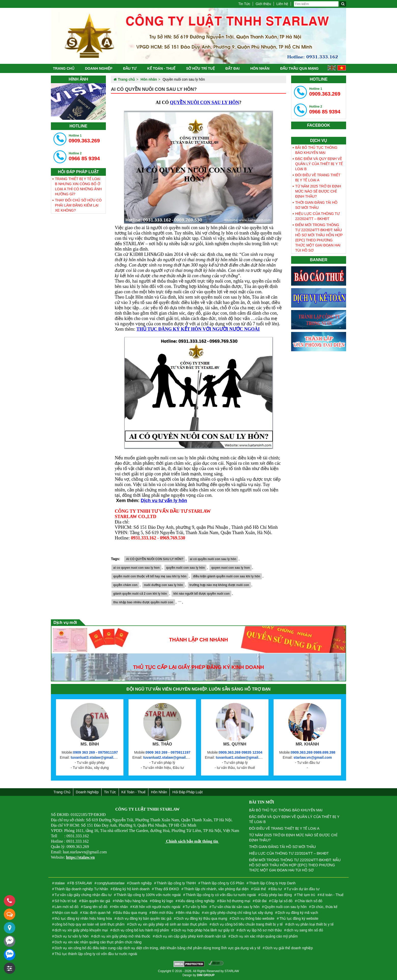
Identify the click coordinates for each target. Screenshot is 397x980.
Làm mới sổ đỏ (67, 907)
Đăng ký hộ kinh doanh (131, 889)
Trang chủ (64, 68)
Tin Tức (244, 4)
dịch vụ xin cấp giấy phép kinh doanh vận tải (191, 936)
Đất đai (233, 68)
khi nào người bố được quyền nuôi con (201, 594)
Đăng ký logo (163, 901)
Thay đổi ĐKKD (167, 889)
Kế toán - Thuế (161, 68)
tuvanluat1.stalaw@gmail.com (241, 757)
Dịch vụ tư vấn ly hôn (164, 501)
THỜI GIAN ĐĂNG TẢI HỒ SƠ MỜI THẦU (316, 205)
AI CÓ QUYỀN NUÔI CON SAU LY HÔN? (155, 559)
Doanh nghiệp (99, 68)
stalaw (60, 883)
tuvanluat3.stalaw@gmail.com (96, 757)
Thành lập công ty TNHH (176, 883)
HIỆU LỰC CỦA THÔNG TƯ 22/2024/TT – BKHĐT (317, 216)
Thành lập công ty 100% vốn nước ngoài (148, 895)
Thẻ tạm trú (306, 895)
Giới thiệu (263, 4)
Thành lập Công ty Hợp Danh (272, 883)
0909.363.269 (84, 139)
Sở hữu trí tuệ (200, 68)
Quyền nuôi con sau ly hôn (286, 907)
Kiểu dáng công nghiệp (196, 901)
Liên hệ (282, 4)
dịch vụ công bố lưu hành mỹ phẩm (141, 930)
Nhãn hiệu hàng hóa (131, 901)
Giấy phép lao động (276, 895)
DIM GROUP (206, 975)
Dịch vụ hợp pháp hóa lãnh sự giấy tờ (204, 930)
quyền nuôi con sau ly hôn (186, 568)
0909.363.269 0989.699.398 (313, 752)
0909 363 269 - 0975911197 (95, 752)
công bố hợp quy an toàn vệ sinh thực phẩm (90, 924)
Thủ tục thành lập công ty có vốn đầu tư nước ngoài (96, 954)
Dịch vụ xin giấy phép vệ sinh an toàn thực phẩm (168, 924)
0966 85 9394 (84, 156)
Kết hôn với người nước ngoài (157, 907)
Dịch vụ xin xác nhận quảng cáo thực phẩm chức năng (98, 942)
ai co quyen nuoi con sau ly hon (136, 568)
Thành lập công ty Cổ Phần (222, 883)
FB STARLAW (81, 883)
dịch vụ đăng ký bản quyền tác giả (144, 918)
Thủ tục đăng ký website (299, 918)
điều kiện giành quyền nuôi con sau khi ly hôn (226, 576)
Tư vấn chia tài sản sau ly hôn (236, 907)
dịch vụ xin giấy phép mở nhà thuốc (122, 936)
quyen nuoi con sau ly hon (230, 568)
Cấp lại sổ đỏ (282, 901)
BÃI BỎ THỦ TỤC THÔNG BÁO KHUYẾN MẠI (316, 150)
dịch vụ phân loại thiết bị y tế (310, 924)
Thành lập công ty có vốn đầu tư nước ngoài (221, 895)
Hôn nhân (260, 68)
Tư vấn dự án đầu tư (303, 889)
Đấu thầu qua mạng (299, 68)
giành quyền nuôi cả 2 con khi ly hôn (140, 594)
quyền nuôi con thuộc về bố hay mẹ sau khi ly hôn (150, 576)
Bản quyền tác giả (96, 901)
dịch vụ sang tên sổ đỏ (305, 930)
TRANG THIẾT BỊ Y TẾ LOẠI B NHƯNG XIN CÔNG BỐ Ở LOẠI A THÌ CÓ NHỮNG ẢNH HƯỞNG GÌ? (78, 186)
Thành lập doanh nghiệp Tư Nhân (81, 889)
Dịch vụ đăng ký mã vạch (298, 913)
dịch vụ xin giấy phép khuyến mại (81, 930)
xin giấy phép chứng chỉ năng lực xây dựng (239, 913)
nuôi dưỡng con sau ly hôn (164, 585)
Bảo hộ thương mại (235, 901)
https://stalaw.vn (80, 857)
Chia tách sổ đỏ (310, 901)
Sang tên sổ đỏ (95, 907)
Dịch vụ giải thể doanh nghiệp (289, 948)
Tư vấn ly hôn (196, 907)
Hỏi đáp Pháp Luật (187, 792)
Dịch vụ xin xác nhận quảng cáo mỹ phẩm (264, 936)
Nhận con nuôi (66, 913)
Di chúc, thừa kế (324, 907)
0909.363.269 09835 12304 (240, 752)
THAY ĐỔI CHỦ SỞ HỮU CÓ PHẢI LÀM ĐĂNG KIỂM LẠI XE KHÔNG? (78, 205)
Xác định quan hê (97, 913)
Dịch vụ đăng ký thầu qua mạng (202, 918)
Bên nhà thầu (189, 913)
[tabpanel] (78, 101)
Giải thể (260, 889)
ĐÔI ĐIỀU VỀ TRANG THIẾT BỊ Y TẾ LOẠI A (318, 178)
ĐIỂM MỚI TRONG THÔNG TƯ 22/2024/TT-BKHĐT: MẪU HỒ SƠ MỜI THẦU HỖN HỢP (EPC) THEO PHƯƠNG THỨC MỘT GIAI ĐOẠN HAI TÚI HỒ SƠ (319, 238)
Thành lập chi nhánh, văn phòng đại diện (216, 889)
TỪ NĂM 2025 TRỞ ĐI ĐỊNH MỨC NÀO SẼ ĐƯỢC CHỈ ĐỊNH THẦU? (318, 191)
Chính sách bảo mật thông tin (192, 841)
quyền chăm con (125, 585)
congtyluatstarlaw (111, 883)
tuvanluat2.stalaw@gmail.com (169, 757)
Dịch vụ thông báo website (253, 918)
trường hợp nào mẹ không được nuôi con (219, 585)
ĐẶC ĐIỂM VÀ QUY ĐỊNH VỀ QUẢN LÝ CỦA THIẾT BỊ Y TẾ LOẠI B (319, 164)
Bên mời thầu (163, 913)
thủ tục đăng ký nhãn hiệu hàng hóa (83, 918)
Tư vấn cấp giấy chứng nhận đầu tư (83, 895)
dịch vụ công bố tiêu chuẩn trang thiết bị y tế (247, 924)
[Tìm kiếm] (343, 4)
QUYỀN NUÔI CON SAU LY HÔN (204, 103)
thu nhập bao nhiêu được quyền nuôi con (143, 602)
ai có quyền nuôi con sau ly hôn (213, 559)
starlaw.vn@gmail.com (313, 757)
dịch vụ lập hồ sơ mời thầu (260, 930)
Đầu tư (130, 68)
